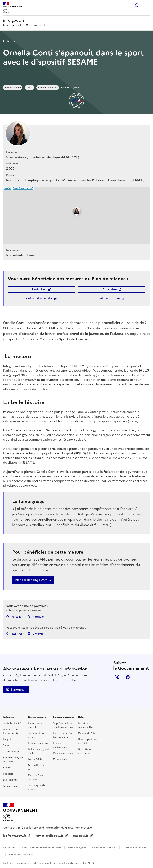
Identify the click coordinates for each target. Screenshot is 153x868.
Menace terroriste (63, 753)
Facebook (128, 677)
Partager (14, 617)
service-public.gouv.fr (50, 836)
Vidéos (7, 768)
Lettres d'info (10, 780)
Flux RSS (138, 699)
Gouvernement (20, 810)
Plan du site (9, 848)
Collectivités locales (39, 299)
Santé (6, 745)
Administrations (110, 299)
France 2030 (35, 759)
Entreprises (110, 289)
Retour (11, 41)
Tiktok (138, 688)
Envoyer (35, 634)
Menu (148, 5)
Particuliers (39, 289)
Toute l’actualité (12, 723)
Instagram (117, 688)
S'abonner (16, 689)
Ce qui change (11, 752)
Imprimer (15, 634)
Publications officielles (21, 855)
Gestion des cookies (135, 848)
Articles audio (11, 786)
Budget (7, 739)
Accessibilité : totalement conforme (42, 848)
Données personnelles (104, 848)
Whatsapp (117, 699)
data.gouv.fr (81, 836)
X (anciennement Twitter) (117, 677)
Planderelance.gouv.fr (31, 580)
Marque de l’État (87, 733)
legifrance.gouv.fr (15, 836)
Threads (128, 688)
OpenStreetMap (21, 188)
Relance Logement (38, 743)
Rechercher (137, 5)
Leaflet (7, 188)
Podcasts (8, 774)
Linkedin (138, 677)
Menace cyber (61, 759)
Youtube (128, 699)
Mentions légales (77, 848)
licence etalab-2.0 (81, 863)
